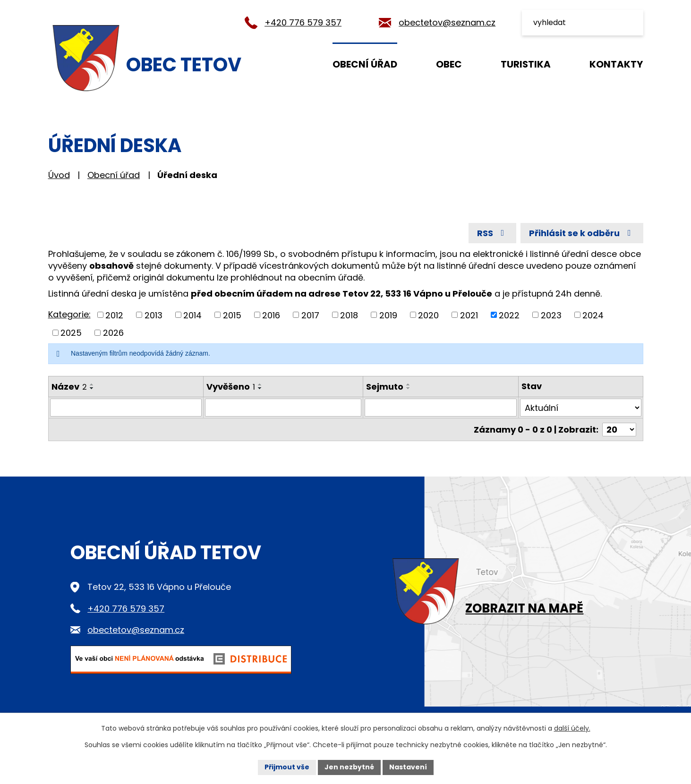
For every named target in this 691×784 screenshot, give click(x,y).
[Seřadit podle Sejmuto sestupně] (409, 388)
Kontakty (616, 64)
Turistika (526, 64)
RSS (493, 233)
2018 (349, 315)
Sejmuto (385, 387)
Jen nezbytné (349, 767)
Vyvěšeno (231, 387)
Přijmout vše (287, 767)
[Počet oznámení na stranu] (619, 430)
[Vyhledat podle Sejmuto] (441, 408)
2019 (388, 315)
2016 (271, 315)
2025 (71, 333)
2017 (310, 315)
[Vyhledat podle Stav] (580, 408)
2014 (192, 315)
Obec (449, 64)
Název (69, 387)
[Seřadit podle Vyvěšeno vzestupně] (260, 384)
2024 (593, 315)
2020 (428, 315)
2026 (113, 333)
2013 (154, 315)
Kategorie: (69, 314)
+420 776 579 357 (303, 22)
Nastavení (408, 767)
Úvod (285, 64)
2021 (469, 315)
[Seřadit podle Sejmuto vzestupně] (409, 384)
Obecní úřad (365, 64)
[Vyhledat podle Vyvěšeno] (283, 408)
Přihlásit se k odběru (582, 233)
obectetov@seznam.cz (447, 22)
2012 (114, 315)
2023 (551, 315)
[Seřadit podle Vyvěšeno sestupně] (260, 388)
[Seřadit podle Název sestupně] (92, 388)
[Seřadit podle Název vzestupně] (92, 384)
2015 (232, 315)
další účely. (572, 728)
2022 (509, 315)
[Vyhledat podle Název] (126, 408)
